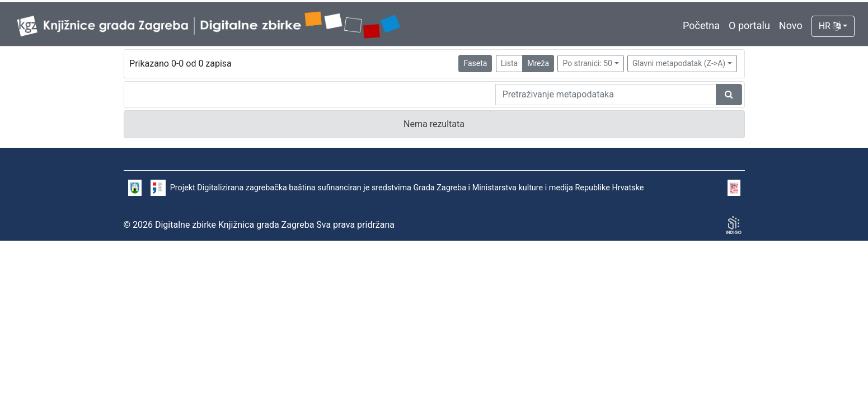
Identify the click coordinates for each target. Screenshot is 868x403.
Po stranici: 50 (587, 63)
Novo (791, 25)
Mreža (538, 63)
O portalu (749, 25)
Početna (701, 25)
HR (830, 26)
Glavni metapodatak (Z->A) (679, 63)
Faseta (475, 63)
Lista (509, 63)
